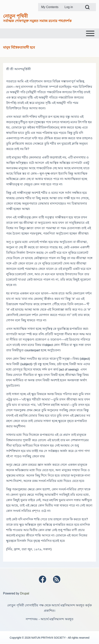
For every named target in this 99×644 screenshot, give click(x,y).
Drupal (25, 593)
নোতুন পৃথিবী (15, 16)
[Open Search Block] (87, 7)
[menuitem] (50, 7)
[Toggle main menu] (49, 33)
